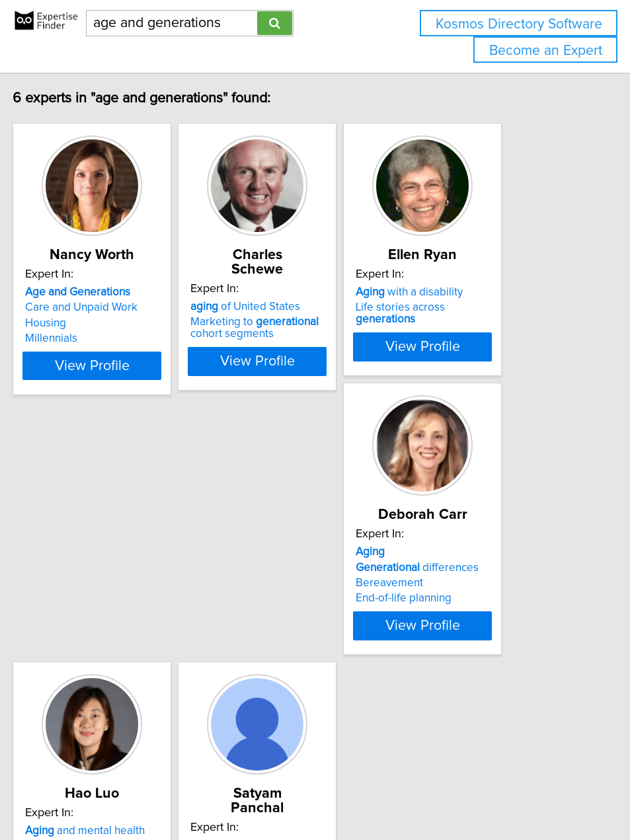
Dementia (253, 638)
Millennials (57, 338)
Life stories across (503, 307)
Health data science (277, 653)
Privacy (453, 792)
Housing (51, 323)
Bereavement (64, 638)
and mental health (289, 607)
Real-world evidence (308, 622)
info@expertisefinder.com (343, 792)
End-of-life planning (78, 653)
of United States (284, 292)
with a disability (481, 292)
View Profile (113, 401)
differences (92, 622)
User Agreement (511, 792)
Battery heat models (505, 634)
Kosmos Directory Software (519, 24)
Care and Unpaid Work (87, 307)
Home (418, 792)
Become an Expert (546, 51)
